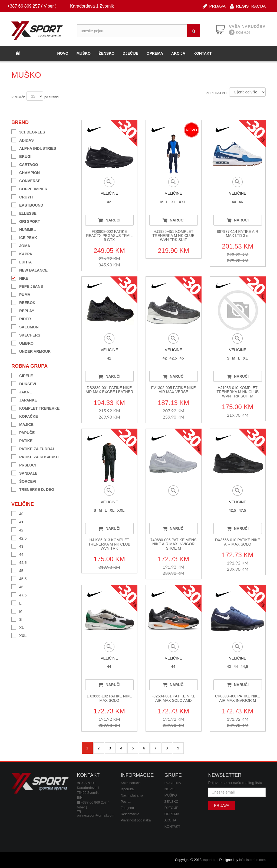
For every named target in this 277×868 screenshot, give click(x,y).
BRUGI (21, 156)
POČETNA (173, 783)
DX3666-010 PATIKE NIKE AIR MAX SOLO (238, 542)
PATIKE (22, 440)
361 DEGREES (28, 131)
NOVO (63, 53)
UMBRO (22, 343)
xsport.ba (209, 860)
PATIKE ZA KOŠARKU (35, 456)
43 (17, 546)
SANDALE (24, 473)
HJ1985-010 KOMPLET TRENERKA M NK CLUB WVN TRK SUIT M (238, 392)
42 (17, 529)
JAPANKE (24, 399)
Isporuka (127, 789)
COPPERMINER (29, 188)
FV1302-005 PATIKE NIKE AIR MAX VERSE (174, 390)
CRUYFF (23, 196)
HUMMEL (24, 229)
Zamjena (127, 808)
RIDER (21, 318)
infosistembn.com (252, 860)
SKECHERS (26, 335)
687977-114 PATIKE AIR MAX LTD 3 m (238, 234)
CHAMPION (26, 172)
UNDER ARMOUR (31, 351)
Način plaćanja (132, 795)
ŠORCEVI (24, 481)
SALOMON (25, 326)
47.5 (19, 594)
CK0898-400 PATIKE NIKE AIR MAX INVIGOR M (238, 698)
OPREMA (155, 53)
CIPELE (22, 375)
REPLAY (23, 310)
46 (17, 586)
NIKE (20, 278)
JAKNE (22, 391)
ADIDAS (23, 140)
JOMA (21, 245)
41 (17, 521)
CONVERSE (26, 180)
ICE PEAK (24, 237)
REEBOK (23, 302)
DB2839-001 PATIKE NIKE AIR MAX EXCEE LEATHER (109, 390)
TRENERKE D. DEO (33, 489)
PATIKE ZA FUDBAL (33, 448)
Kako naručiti (131, 783)
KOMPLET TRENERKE (35, 408)
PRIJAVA (214, 6)
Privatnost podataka (136, 820)
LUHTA (22, 261)
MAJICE (22, 424)
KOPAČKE (25, 416)
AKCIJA (178, 53)
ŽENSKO (107, 53)
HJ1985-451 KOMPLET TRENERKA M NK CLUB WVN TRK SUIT (173, 236)
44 (17, 554)
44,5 (19, 562)
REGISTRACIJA (248, 6)
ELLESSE (24, 213)
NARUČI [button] (109, 220)
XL (18, 627)
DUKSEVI (24, 383)
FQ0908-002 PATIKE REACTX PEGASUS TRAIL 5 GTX (109, 236)
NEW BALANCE (29, 270)
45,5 (19, 578)
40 (17, 513)
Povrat (126, 802)
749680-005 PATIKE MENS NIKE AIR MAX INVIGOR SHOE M (174, 544)
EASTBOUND (27, 205)
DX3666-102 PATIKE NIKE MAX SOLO (109, 698)
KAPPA (22, 253)
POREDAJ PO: (217, 93)
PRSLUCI (24, 464)
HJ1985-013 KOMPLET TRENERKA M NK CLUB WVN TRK (109, 544)
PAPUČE (23, 432)
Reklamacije (130, 814)
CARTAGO (25, 164)
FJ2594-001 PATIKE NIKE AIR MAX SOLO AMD (174, 698)
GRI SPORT (26, 221)
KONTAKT (202, 53)
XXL (19, 635)
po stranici (52, 97)
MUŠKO (84, 53)
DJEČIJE (130, 53)
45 (17, 570)
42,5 (19, 538)
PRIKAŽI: (18, 97)
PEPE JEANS (27, 286)
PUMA (21, 294)
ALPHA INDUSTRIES (34, 148)
